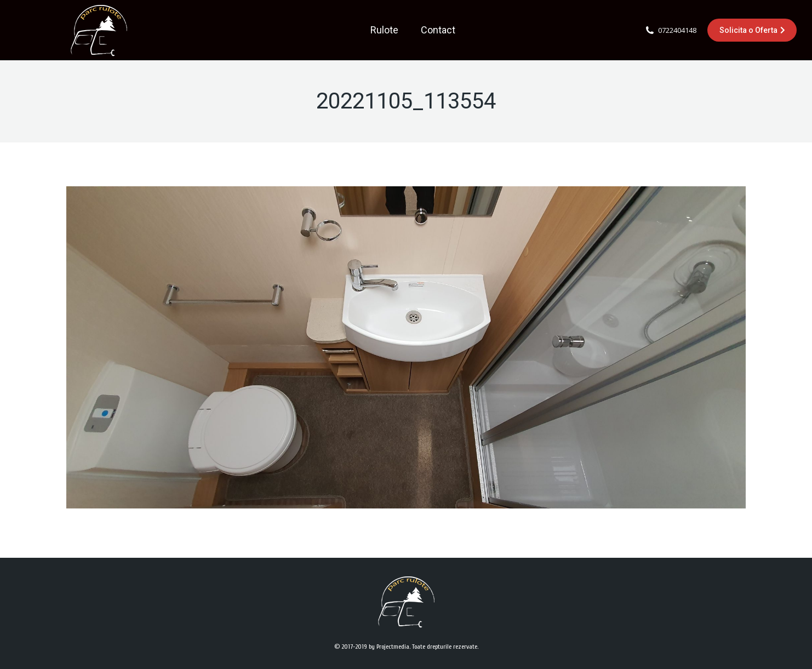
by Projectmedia (389, 647)
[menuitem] (384, 30)
